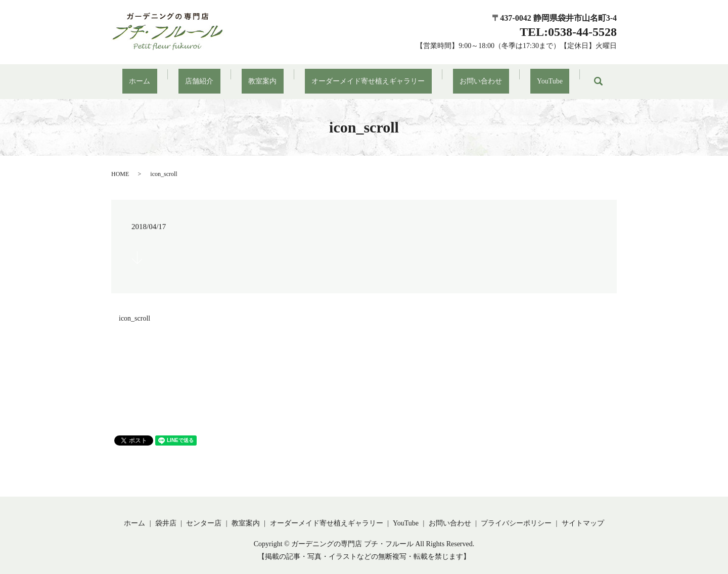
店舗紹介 (220, 76)
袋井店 (166, 513)
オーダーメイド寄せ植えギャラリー (361, 76)
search (557, 76)
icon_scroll (134, 308)
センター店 (204, 513)
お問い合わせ (461, 76)
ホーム (174, 76)
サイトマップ (583, 513)
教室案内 (269, 76)
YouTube (516, 76)
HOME (120, 163)
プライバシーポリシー (516, 513)
